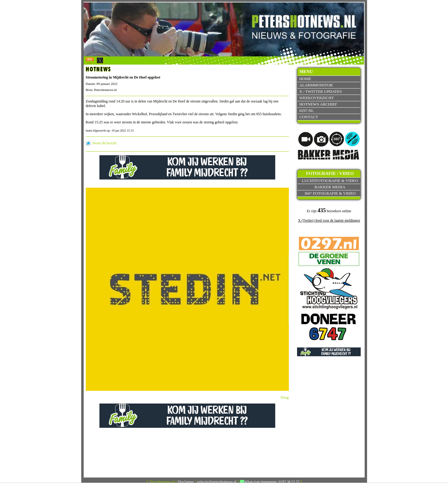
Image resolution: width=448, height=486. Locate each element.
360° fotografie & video (330, 193)
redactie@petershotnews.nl (217, 482)
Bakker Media (330, 187)
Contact (309, 117)
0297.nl (306, 111)
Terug (285, 397)
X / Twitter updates (320, 91)
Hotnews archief (318, 104)
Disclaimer (186, 482)
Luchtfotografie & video (330, 181)
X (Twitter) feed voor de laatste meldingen (329, 220)
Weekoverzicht (316, 98)
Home (305, 79)
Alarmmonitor (316, 85)
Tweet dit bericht (104, 143)
